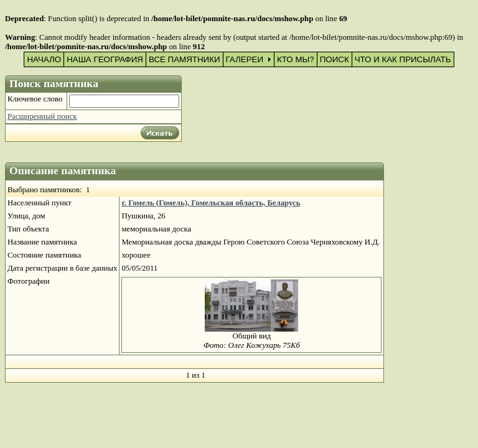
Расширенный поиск (42, 116)
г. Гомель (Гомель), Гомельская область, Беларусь (211, 203)
